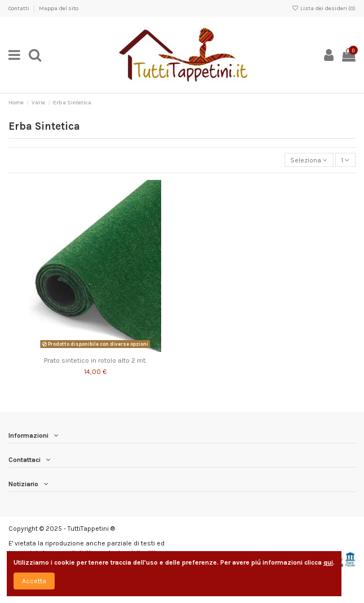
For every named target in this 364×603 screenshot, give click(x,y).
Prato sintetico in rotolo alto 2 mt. (95, 360)
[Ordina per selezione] (309, 160)
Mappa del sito (59, 8)
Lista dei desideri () (324, 8)
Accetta (34, 581)
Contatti (19, 8)
